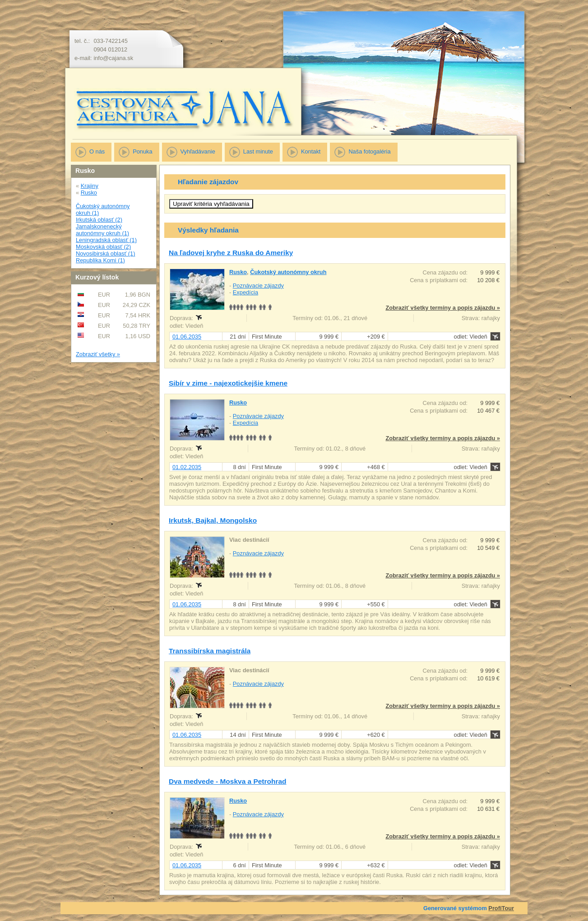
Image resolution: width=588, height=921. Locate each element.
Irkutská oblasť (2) (99, 220)
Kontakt (311, 151)
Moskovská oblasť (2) (103, 247)
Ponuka (142, 151)
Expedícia (245, 292)
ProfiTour (501, 908)
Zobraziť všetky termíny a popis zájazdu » (443, 308)
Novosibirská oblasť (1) (105, 254)
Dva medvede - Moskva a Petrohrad (228, 781)
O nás (97, 151)
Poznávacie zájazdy (258, 286)
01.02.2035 (187, 467)
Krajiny (90, 186)
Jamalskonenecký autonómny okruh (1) (102, 230)
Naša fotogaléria (369, 151)
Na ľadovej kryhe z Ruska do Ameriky (231, 253)
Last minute (258, 151)
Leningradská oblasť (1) (106, 240)
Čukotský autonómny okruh (288, 272)
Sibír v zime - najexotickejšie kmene (228, 383)
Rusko (89, 193)
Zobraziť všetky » (98, 354)
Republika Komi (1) (100, 260)
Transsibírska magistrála (210, 651)
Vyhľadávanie (198, 151)
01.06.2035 (187, 337)
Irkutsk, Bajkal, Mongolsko (213, 520)
